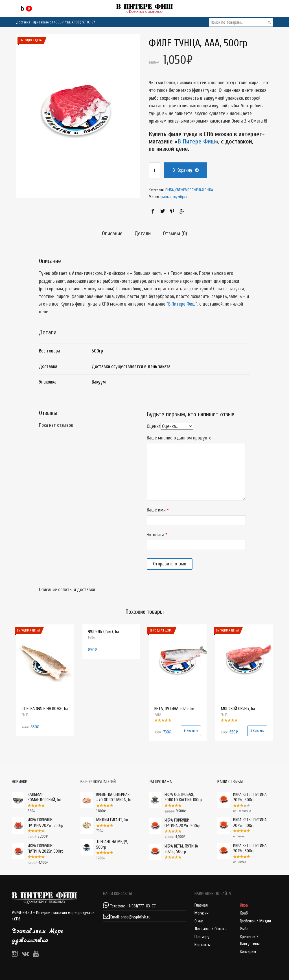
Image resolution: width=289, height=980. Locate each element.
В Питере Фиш (196, 141)
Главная (201, 905)
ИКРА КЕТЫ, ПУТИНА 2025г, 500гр (242, 797)
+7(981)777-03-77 (83, 22)
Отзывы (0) (176, 233)
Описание (111, 233)
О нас (199, 921)
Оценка (154, 426)
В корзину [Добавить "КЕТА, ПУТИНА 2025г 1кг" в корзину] (191, 731)
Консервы (248, 952)
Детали (143, 233)
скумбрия (180, 197)
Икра (244, 905)
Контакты (202, 945)
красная (166, 197)
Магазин (202, 913)
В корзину (182, 170)
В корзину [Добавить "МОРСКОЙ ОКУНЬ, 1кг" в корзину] (257, 731)
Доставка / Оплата (211, 929)
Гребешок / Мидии (255, 921)
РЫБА (170, 190)
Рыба (244, 929)
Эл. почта (156, 534)
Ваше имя (156, 510)
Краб (244, 913)
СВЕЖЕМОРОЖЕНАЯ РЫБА (194, 190)
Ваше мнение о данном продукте (179, 438)
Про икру (202, 937)
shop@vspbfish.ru (136, 917)
